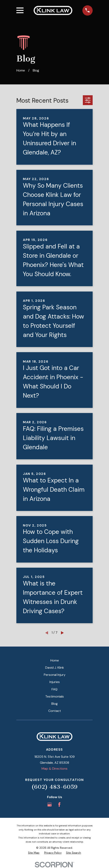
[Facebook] (59, 804)
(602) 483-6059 (54, 787)
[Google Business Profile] (49, 804)
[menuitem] (34, 853)
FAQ (54, 689)
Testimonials (54, 696)
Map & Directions (54, 769)
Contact (55, 711)
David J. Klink (55, 668)
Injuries (55, 682)
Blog (54, 704)
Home (55, 660)
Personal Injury (55, 675)
